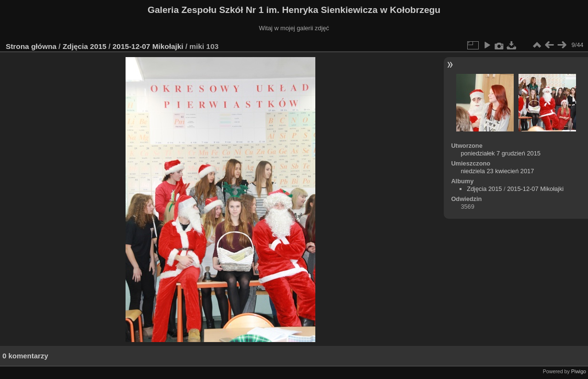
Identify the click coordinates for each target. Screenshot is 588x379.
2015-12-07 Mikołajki (148, 46)
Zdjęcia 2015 (85, 46)
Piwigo (579, 371)
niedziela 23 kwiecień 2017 (497, 171)
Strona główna (31, 46)
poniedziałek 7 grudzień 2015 (501, 153)
